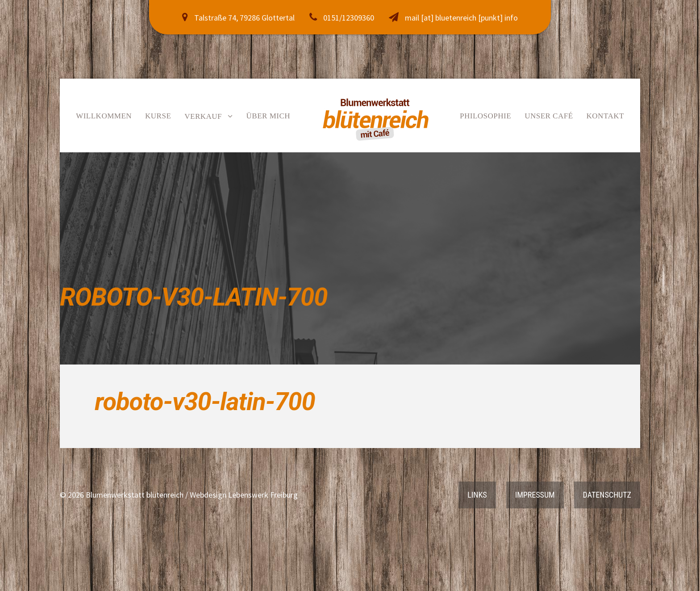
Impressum (535, 495)
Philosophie (485, 116)
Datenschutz (607, 495)
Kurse (158, 116)
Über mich (268, 116)
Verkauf (203, 116)
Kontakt (605, 116)
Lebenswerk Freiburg (263, 495)
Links (477, 495)
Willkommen (104, 116)
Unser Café (549, 116)
